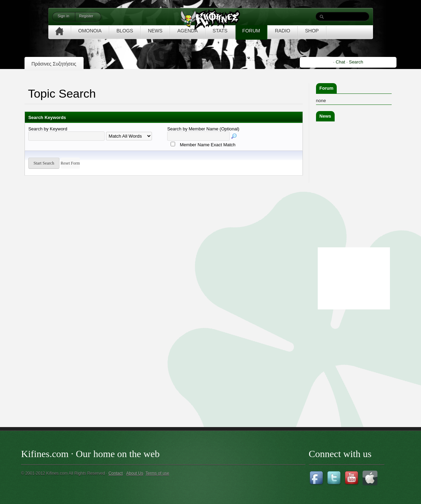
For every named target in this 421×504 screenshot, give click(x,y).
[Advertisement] (368, 354)
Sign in (64, 16)
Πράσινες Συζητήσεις (54, 64)
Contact (116, 473)
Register (86, 16)
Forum (326, 88)
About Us (135, 473)
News (325, 116)
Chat (340, 62)
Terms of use (157, 473)
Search (356, 62)
